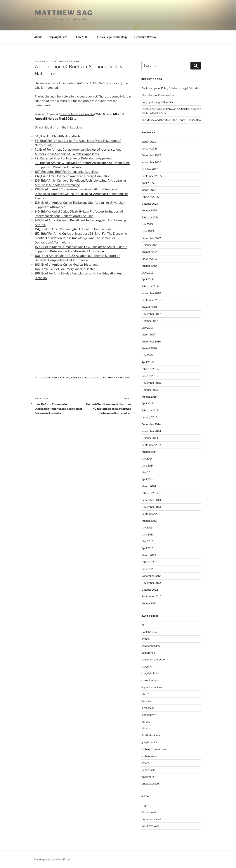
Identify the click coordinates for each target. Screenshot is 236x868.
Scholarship (148, 770)
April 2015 (147, 403)
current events (150, 680)
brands (145, 639)
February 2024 (150, 217)
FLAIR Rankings (151, 735)
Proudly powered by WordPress (52, 859)
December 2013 (151, 500)
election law (148, 715)
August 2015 (149, 397)
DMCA (145, 694)
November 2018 (151, 293)
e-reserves (148, 708)
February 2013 (150, 562)
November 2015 (151, 383)
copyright (147, 666)
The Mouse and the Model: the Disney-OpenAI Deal (171, 120)
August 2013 (149, 521)
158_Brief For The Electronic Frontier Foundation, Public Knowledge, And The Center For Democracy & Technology (81, 238)
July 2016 (147, 355)
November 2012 (151, 583)
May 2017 (147, 328)
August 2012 (149, 603)
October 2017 (150, 321)
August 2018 (149, 307)
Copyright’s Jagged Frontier (157, 102)
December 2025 (151, 155)
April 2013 (147, 548)
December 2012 (151, 576)
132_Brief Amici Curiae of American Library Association (73, 176)
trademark (148, 777)
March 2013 (149, 555)
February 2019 (150, 286)
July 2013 (147, 527)
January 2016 (149, 376)
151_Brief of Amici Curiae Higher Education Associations (73, 229)
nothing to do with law (154, 749)
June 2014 (148, 466)
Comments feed (151, 819)
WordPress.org (150, 826)
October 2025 (150, 169)
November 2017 (151, 314)
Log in (145, 805)
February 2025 (150, 197)
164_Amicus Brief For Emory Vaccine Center (65, 269)
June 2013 (148, 534)
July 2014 (147, 459)
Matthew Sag (64, 13)
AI (143, 625)
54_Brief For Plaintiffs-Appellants (58, 136)
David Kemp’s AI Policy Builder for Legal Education (171, 88)
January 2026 (150, 148)
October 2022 (150, 245)
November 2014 (151, 431)
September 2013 (151, 514)
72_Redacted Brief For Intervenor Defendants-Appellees (73, 158)
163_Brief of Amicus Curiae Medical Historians (66, 265)
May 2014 (147, 472)
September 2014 (151, 445)
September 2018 (151, 300)
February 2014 (150, 493)
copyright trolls (150, 673)
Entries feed (149, 812)
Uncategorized (150, 783)
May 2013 (147, 541)
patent (145, 763)
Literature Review (147, 37)
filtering (146, 728)
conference (148, 653)
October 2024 (150, 204)
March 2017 (149, 334)
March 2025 (149, 190)
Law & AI (83, 37)
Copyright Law (59, 37)
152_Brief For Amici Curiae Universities (61, 234)
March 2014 (149, 486)
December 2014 (151, 424)
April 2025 (148, 183)
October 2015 (150, 390)
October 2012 (150, 590)
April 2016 (147, 362)
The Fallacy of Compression (158, 95)
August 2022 (149, 252)
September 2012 (151, 596)
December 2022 (151, 238)
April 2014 (147, 479)
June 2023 (148, 231)
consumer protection (154, 659)
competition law (151, 646)
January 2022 (149, 259)
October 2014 (150, 438)
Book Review (149, 632)
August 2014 (149, 452)
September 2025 (152, 176)
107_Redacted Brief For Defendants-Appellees (67, 172)
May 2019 (147, 273)
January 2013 (149, 569)
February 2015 (150, 410)
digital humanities (55, 378)
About (38, 37)
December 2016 (151, 341)
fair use (77, 378)
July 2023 (147, 224)
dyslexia (146, 701)
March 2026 (149, 142)
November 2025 (151, 162)
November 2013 (151, 507)
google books (96, 378)
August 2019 (149, 266)
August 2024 (149, 210)
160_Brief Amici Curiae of (52, 256)
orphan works (119, 378)
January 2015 (149, 417)
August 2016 (149, 348)
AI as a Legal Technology (112, 37)
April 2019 (147, 279)
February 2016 (150, 369)
